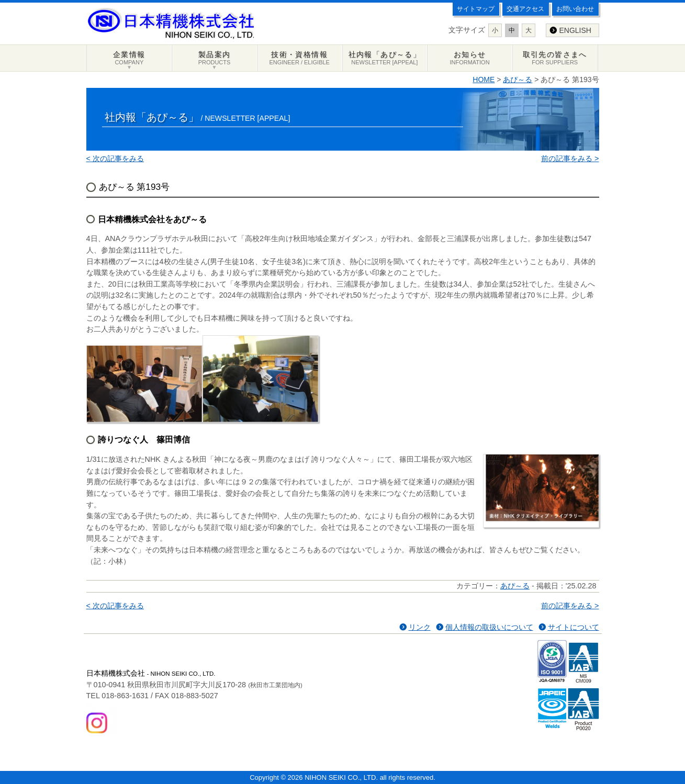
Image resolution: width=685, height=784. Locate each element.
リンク (420, 627)
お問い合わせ (575, 9)
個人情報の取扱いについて (489, 627)
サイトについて (574, 627)
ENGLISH (575, 30)
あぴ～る (518, 79)
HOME (484, 79)
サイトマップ (476, 9)
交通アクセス (525, 9)
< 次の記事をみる (115, 158)
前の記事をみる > (570, 158)
